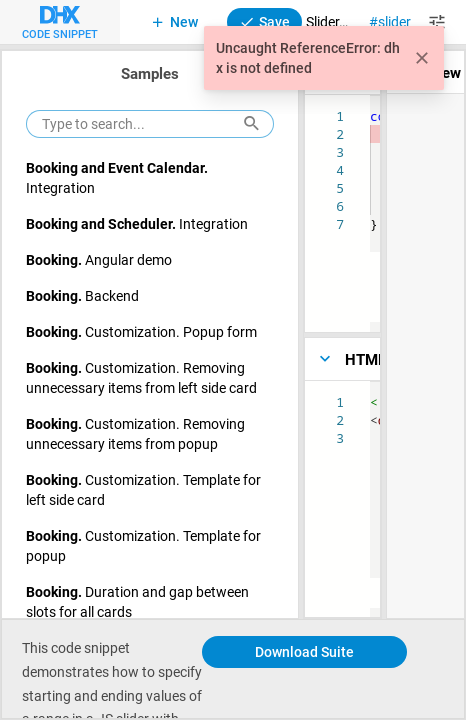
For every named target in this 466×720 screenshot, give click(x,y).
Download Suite (304, 651)
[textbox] (370, 393)
